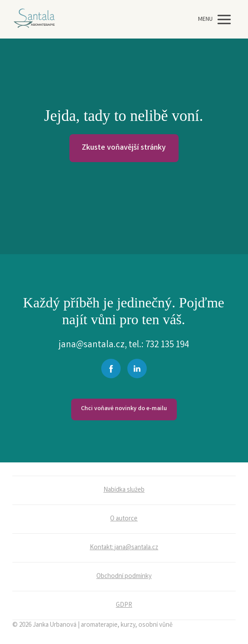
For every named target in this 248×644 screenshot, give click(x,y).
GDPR (124, 605)
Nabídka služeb (124, 490)
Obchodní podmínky (124, 577)
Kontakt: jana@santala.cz (124, 548)
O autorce (124, 519)
